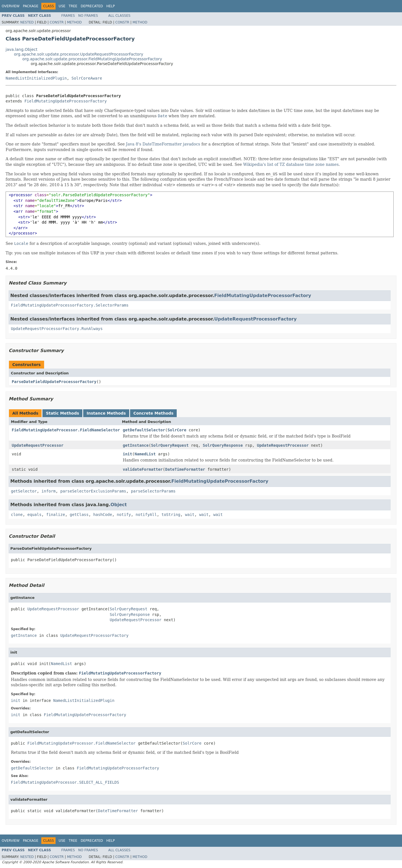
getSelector (24, 491)
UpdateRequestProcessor (38, 445)
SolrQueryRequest (170, 445)
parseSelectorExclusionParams (93, 491)
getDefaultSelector (144, 430)
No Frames (88, 16)
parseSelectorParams (153, 491)
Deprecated (92, 6)
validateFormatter (143, 469)
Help (111, 6)
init (128, 454)
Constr (57, 22)
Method (74, 22)
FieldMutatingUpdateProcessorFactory (65, 101)
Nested (27, 22)
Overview (11, 6)
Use (62, 6)
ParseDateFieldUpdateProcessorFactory (54, 382)
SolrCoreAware (87, 78)
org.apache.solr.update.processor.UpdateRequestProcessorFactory (79, 54)
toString (171, 515)
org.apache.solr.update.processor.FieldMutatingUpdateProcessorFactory (92, 59)
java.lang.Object (21, 49)
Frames (68, 16)
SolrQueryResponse (223, 445)
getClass (79, 515)
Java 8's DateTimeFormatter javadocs (163, 144)
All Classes (119, 16)
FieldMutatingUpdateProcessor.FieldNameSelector (66, 430)
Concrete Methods (154, 413)
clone (17, 515)
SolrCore (177, 430)
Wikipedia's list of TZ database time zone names (291, 164)
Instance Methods (106, 413)
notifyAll (146, 515)
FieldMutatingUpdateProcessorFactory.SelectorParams (70, 305)
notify (124, 515)
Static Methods (62, 413)
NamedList (145, 454)
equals (34, 515)
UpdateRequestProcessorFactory (255, 319)
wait (190, 515)
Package (31, 6)
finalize (55, 515)
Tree (73, 6)
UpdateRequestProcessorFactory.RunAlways (57, 329)
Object (119, 505)
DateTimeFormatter (185, 469)
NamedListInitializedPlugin (36, 78)
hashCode (103, 515)
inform (49, 491)
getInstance (136, 445)
